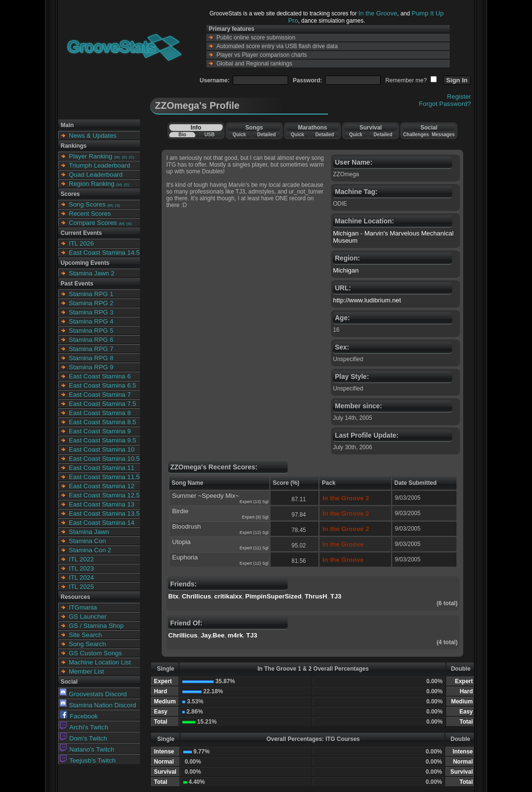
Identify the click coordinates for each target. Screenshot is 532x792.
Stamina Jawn (89, 532)
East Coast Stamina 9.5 (102, 440)
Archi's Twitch (84, 727)
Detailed (266, 135)
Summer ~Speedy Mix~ (206, 496)
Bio (182, 135)
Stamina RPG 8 (91, 358)
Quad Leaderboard (96, 175)
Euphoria (185, 557)
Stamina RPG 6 (91, 340)
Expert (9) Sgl (255, 517)
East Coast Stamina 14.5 (104, 253)
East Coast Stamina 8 (100, 413)
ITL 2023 (81, 568)
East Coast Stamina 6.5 (102, 385)
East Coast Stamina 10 (101, 449)
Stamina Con (87, 541)
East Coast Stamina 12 (101, 486)
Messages (443, 135)
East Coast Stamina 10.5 (104, 459)
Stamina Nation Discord (98, 705)
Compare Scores (93, 223)
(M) (117, 157)
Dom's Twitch (83, 738)
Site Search (85, 635)
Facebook (79, 716)
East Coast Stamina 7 (100, 395)
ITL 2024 (81, 578)
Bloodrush (187, 526)
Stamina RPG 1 (91, 294)
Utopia (182, 542)
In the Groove (378, 13)
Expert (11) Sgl (254, 548)
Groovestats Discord (93, 694)
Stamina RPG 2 (91, 303)
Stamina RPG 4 (91, 321)
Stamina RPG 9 (91, 367)
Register (459, 97)
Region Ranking (92, 184)
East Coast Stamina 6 (100, 376)
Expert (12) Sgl (254, 532)
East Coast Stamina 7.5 (102, 404)
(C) (132, 157)
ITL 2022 (81, 559)
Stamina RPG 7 (91, 349)
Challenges (416, 135)
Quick (239, 135)
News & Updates (93, 136)
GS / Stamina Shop (96, 626)
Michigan (346, 270)
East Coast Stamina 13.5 (104, 513)
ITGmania (83, 607)
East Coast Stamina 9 (100, 431)
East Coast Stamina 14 (101, 523)
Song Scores (87, 204)
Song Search (87, 644)
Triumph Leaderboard (100, 165)
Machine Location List (100, 662)
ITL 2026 (81, 243)
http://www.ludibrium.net (367, 300)
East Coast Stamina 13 (101, 504)
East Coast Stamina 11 (101, 468)
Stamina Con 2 (90, 550)
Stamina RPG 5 (91, 331)
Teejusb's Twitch (88, 760)
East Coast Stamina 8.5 (102, 422)
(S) (124, 157)
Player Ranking (90, 156)
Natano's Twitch (87, 749)
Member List (86, 671)
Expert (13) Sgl (254, 502)
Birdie (180, 511)
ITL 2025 (81, 587)
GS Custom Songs (95, 653)
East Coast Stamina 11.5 (104, 477)
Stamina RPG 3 (91, 312)
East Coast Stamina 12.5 (104, 495)
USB (209, 135)
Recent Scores (90, 214)
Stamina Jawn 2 (92, 273)
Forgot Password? (445, 104)
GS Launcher (88, 617)
